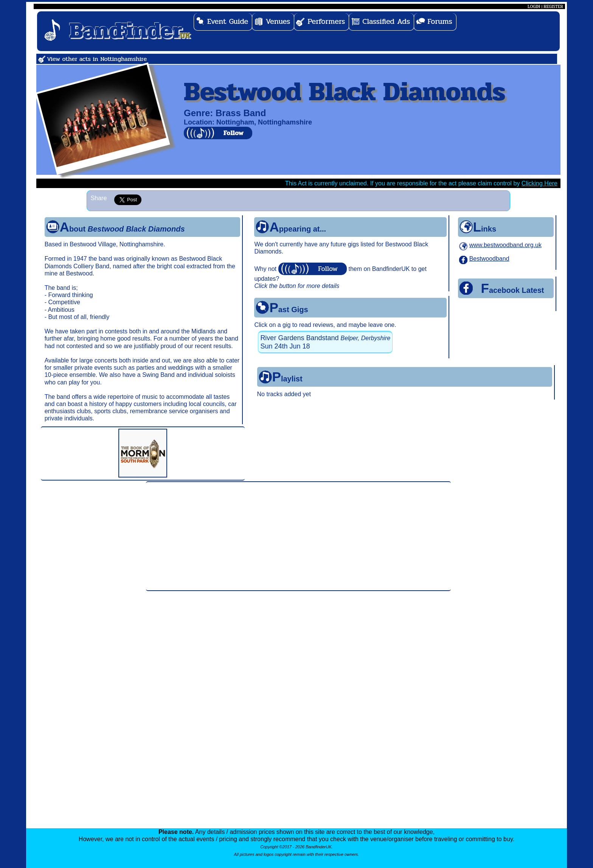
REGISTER (553, 6)
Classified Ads (386, 21)
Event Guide (228, 21)
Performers (326, 21)
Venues (278, 21)
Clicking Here (539, 183)
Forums (440, 21)
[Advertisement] (298, 536)
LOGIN (534, 6)
